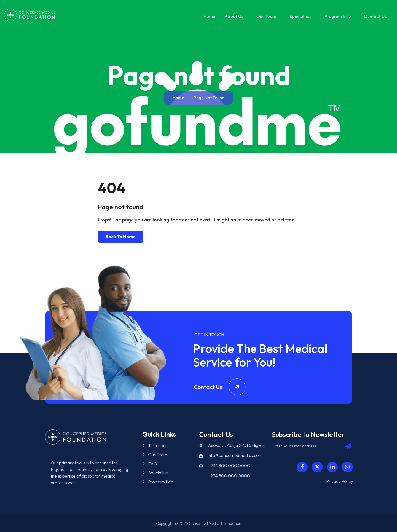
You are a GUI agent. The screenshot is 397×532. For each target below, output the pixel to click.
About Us (234, 16)
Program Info (338, 16)
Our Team (266, 16)
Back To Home (121, 237)
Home (210, 16)
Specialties (301, 16)
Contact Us (375, 16)
